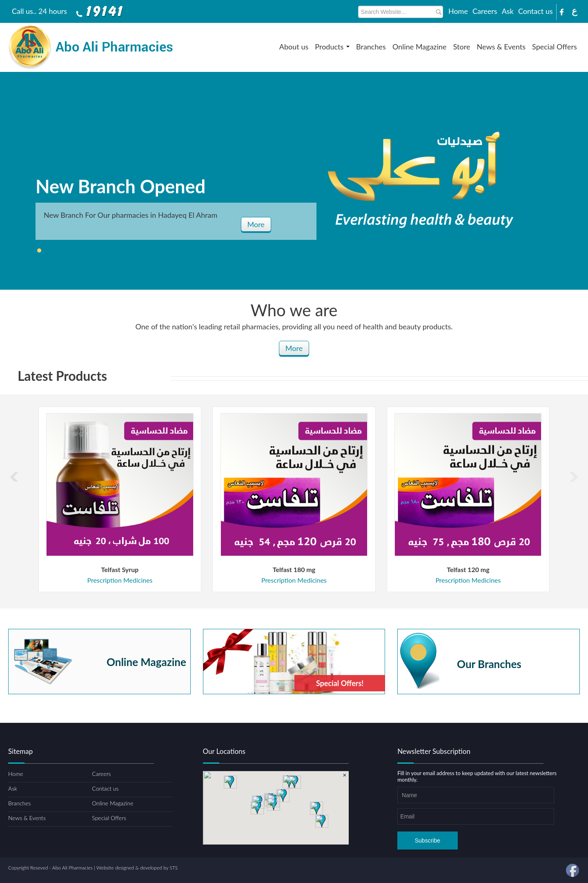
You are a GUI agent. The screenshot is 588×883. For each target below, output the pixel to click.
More (256, 224)
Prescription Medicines (120, 580)
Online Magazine (420, 47)
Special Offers (555, 47)
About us (294, 47)
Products (332, 47)
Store (462, 47)
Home (458, 11)
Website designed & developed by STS (137, 868)
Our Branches (489, 663)
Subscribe (428, 841)
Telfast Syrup (120, 569)
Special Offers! (340, 683)
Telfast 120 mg (468, 569)
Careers (485, 11)
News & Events (501, 47)
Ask (508, 11)
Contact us (536, 11)
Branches (371, 47)
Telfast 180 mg (294, 569)
